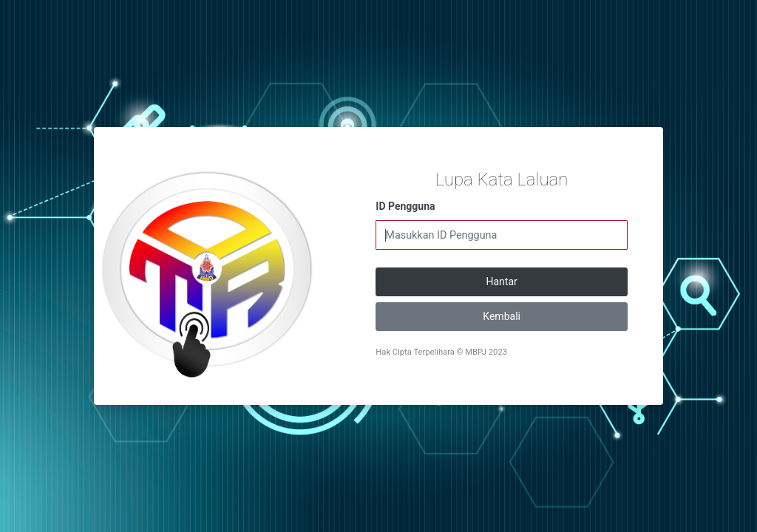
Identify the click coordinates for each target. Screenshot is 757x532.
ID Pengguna (405, 206)
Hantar (502, 282)
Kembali (502, 316)
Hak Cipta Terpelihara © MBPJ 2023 (441, 352)
